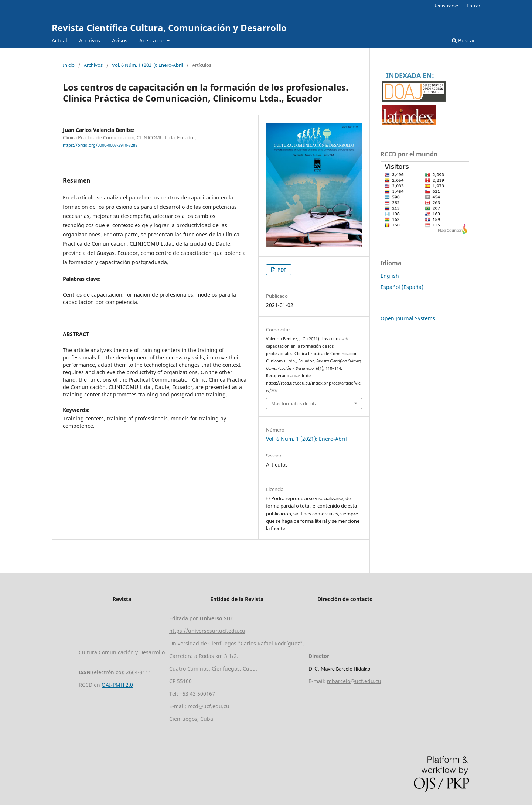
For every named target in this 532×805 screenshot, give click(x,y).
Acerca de (152, 40)
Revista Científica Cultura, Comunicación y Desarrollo (169, 28)
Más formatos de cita (294, 403)
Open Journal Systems (408, 318)
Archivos (90, 40)
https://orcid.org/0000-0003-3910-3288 (100, 145)
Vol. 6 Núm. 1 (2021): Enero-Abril (147, 65)
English (390, 276)
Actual (59, 40)
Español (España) (402, 287)
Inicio (69, 65)
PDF (281, 270)
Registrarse (446, 6)
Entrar (473, 6)
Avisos (120, 40)
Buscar (463, 40)
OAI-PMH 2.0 (117, 685)
